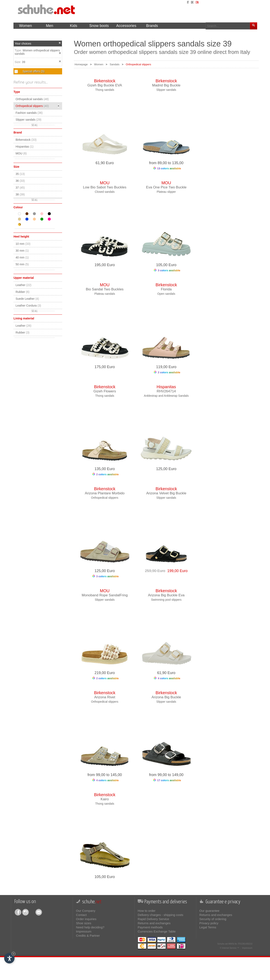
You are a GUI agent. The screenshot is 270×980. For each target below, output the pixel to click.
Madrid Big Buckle (166, 85)
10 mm (23, 244)
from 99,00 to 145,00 (105, 775)
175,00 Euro (105, 367)
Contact (81, 915)
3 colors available (167, 270)
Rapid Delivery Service (153, 919)
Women (99, 64)
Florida (166, 289)
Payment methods (150, 927)
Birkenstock (26, 140)
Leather (23, 285)
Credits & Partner (88, 936)
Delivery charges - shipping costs (160, 915)
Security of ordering (213, 919)
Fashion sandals (29, 113)
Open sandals (166, 294)
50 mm (22, 264)
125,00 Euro (166, 469)
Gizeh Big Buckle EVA (105, 85)
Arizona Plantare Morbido (105, 493)
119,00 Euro (166, 367)
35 (20, 174)
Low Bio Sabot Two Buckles (105, 187)
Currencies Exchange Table (157, 931)
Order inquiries (86, 919)
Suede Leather (27, 299)
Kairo (105, 799)
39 (24, 62)
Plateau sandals (105, 294)
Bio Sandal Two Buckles (105, 289)
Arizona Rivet (105, 697)
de (192, 3)
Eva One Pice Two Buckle (166, 187)
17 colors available (167, 780)
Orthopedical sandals (32, 99)
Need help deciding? (90, 927)
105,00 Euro (166, 265)
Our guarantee (209, 911)
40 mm (22, 257)
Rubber (22, 292)
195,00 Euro (105, 265)
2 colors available (167, 372)
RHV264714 (166, 391)
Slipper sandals (28, 120)
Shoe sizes (84, 923)
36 (20, 181)
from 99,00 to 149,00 (166, 775)
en (197, 3)
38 (20, 194)
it (188, 3)
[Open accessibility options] (9, 958)
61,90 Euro (105, 163)
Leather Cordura (28, 306)
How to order (147, 911)
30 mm (22, 251)
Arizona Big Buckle (166, 697)
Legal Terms (208, 927)
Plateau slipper (166, 192)
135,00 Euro (105, 469)
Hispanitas (24, 147)
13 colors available (167, 168)
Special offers (33, 71)
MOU (21, 153)
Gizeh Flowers (105, 391)
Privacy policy (209, 923)
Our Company (86, 911)
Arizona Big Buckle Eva (166, 595)
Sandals (115, 64)
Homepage (81, 64)
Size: (18, 62)
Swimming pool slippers (166, 600)
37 (20, 188)
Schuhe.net (223, 944)
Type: (19, 50)
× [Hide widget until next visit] (13, 954)
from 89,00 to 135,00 (166, 163)
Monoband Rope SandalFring (105, 595)
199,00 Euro (176, 571)
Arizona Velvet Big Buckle (166, 493)
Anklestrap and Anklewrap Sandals (166, 396)
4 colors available (167, 678)
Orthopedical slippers (32, 106)
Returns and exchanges (154, 923)
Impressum (84, 931)
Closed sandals (105, 192)
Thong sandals (105, 90)
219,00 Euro (105, 673)
